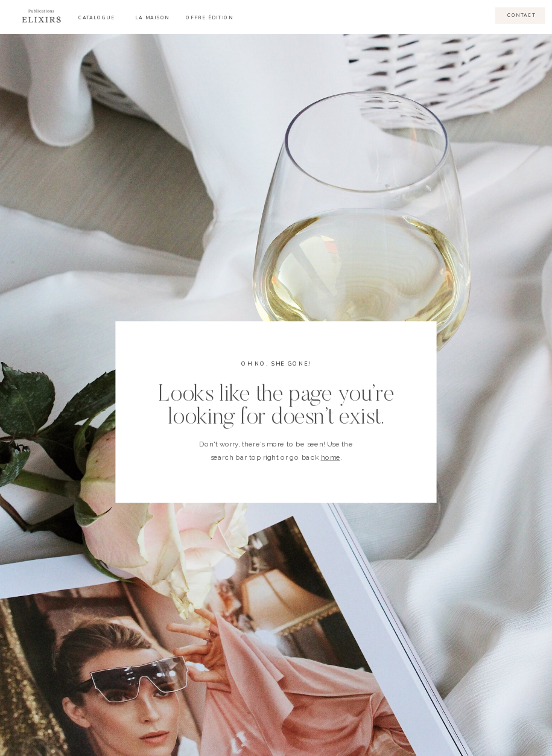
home (331, 457)
